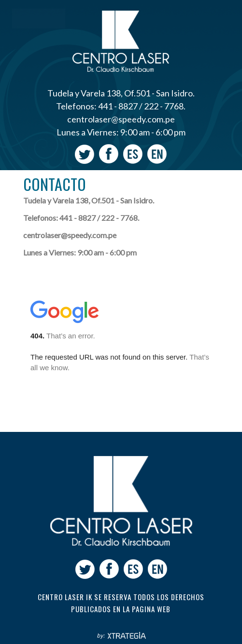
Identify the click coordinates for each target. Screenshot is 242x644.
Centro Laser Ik (121, 41)
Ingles (157, 154)
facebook (109, 154)
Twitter (85, 154)
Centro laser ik (121, 505)
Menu (39, 19)
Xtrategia (121, 636)
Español (133, 154)
